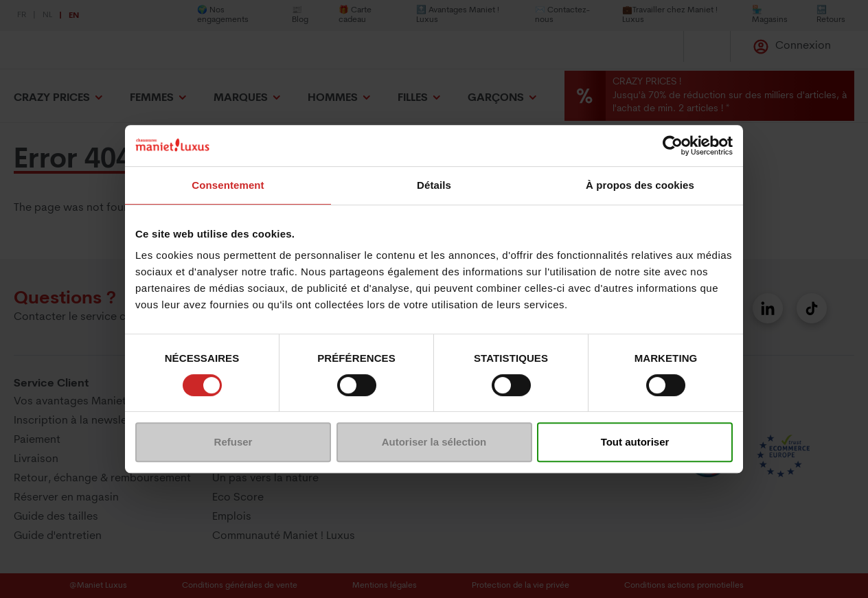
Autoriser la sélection (434, 442)
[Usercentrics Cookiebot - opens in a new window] (673, 146)
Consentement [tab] (228, 185)
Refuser (233, 442)
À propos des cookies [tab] (640, 185)
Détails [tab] (434, 185)
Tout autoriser (635, 442)
